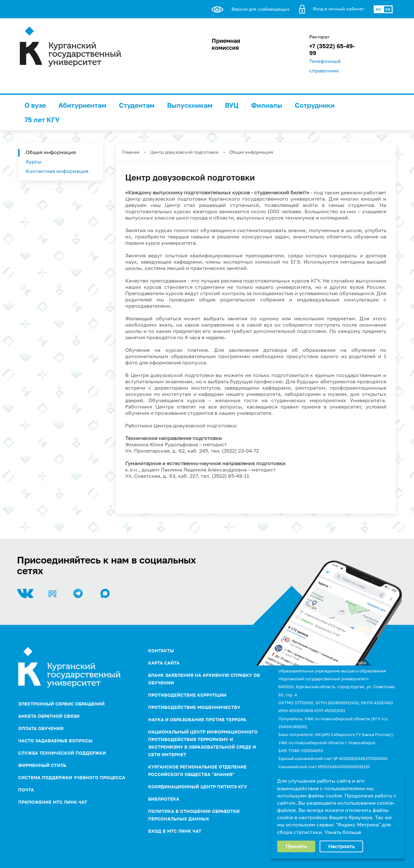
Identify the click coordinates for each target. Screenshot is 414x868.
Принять (296, 846)
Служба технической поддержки (62, 753)
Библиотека (164, 799)
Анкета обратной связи (49, 716)
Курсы (34, 162)
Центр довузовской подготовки (184, 152)
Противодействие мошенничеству (194, 707)
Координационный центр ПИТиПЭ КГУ (198, 787)
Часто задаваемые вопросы (55, 741)
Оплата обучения (41, 728)
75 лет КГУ (42, 120)
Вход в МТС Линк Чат (175, 831)
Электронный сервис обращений (62, 704)
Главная (131, 152)
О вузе (35, 105)
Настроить (341, 846)
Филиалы (267, 105)
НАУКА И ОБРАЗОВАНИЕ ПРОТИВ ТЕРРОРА (197, 720)
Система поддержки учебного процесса (72, 777)
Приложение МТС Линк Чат (53, 802)
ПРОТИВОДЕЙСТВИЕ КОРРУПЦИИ (187, 695)
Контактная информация (57, 171)
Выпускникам (190, 105)
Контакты (161, 651)
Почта (26, 790)
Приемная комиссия (226, 44)
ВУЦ (232, 105)
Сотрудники (315, 105)
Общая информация (51, 152)
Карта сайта (164, 663)
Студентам (137, 105)
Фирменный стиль (42, 765)
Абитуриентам (82, 105)
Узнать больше (343, 832)
